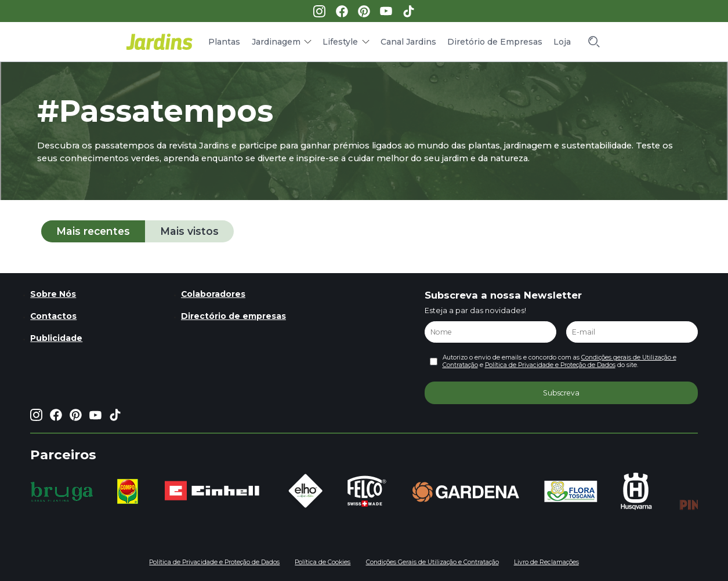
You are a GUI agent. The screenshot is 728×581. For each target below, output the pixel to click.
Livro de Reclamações (546, 562)
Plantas (224, 42)
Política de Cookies (323, 562)
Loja (562, 42)
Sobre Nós (53, 294)
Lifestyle (340, 42)
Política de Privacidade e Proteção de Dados (550, 365)
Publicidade (56, 338)
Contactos (53, 316)
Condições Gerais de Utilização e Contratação (432, 562)
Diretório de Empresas (495, 42)
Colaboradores (213, 294)
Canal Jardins (408, 42)
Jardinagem (276, 42)
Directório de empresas (233, 316)
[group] (62, 492)
